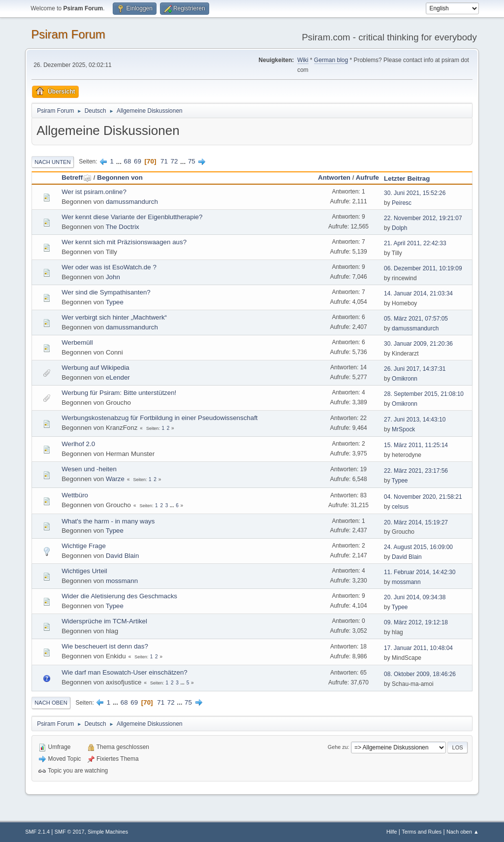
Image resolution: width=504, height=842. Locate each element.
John (113, 277)
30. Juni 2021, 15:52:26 (415, 193)
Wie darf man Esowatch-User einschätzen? (125, 672)
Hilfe (392, 832)
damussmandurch (132, 202)
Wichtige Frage (84, 546)
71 (164, 161)
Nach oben (51, 703)
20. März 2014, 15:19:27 (416, 522)
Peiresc (402, 203)
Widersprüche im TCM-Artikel (104, 621)
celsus (400, 507)
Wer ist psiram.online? (94, 192)
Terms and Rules (422, 832)
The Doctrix (123, 227)
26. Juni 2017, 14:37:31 (415, 369)
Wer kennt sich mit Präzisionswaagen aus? (124, 242)
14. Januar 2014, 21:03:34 (418, 293)
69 (138, 161)
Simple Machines (108, 832)
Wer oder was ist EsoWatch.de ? (109, 267)
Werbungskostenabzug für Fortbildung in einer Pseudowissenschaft (159, 418)
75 (192, 161)
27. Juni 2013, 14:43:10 (415, 420)
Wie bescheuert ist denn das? (105, 646)
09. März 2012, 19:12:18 (416, 622)
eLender (118, 377)
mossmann (122, 581)
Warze (115, 479)
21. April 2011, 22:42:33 (415, 243)
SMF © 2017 (70, 832)
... (120, 161)
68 (128, 161)
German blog (331, 60)
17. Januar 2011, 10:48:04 (418, 648)
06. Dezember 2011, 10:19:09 (423, 268)
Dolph (399, 228)
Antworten (334, 178)
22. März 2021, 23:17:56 (416, 471)
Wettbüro (75, 495)
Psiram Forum (68, 34)
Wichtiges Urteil (84, 571)
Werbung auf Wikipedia (95, 368)
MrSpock (403, 429)
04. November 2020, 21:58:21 (423, 497)
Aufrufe (367, 178)
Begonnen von (120, 178)
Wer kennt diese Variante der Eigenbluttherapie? (132, 217)
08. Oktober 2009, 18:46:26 (420, 674)
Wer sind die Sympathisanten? (106, 292)
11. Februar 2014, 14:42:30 (420, 572)
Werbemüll (77, 342)
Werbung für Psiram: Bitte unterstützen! (119, 393)
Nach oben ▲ (463, 832)
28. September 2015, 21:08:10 (424, 394)
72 (174, 161)
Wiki (303, 60)
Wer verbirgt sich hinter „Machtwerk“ (114, 317)
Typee (115, 302)
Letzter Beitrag (407, 178)
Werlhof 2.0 (78, 444)
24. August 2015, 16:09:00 (418, 547)
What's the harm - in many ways (108, 521)
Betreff (77, 178)
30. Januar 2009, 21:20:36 (418, 344)
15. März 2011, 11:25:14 (416, 445)
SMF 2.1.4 (37, 832)
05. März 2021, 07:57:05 (416, 319)
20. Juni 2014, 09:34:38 (415, 597)
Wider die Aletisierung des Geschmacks (119, 596)
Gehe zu (338, 747)
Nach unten (52, 162)
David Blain (122, 556)
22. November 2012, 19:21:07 (423, 218)
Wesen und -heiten (89, 469)
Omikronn (405, 379)
